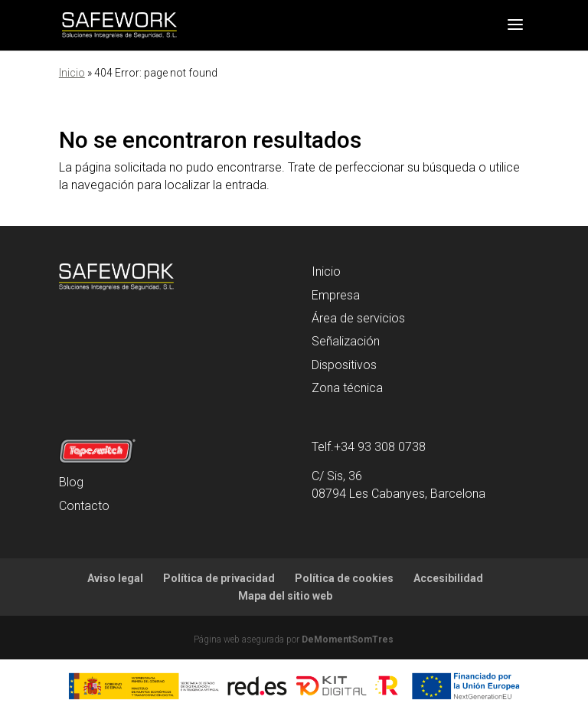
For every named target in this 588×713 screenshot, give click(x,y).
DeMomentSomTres (348, 639)
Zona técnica (347, 388)
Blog (71, 482)
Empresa (336, 295)
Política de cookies (344, 578)
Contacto (84, 506)
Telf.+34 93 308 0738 (369, 447)
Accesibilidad (448, 578)
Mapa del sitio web (285, 596)
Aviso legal (115, 578)
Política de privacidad (219, 578)
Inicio (72, 73)
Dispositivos (344, 365)
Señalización (346, 341)
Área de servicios (358, 318)
